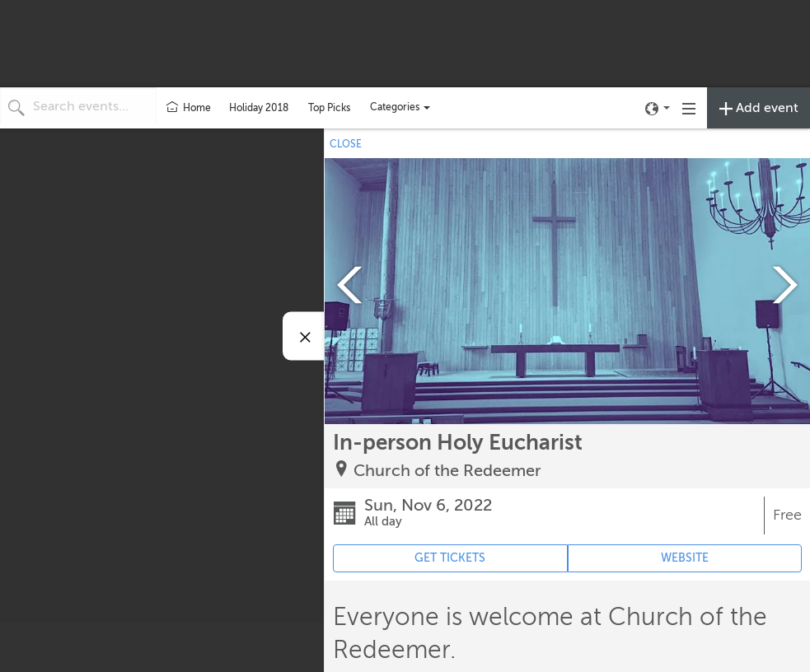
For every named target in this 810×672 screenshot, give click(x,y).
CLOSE (346, 144)
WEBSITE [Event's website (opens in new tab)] (685, 558)
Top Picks (329, 108)
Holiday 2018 (259, 108)
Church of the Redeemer (447, 471)
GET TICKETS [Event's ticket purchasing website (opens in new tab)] (450, 558)
